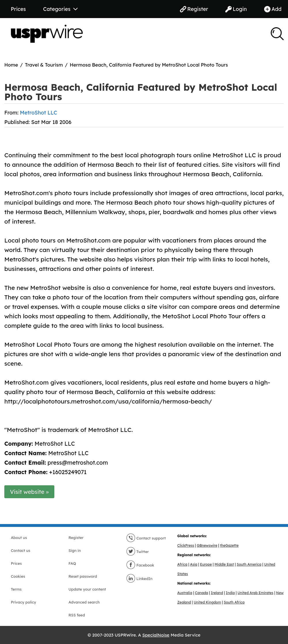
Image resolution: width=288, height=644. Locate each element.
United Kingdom (207, 602)
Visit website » (29, 492)
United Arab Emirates (255, 593)
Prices (18, 9)
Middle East (224, 564)
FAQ (72, 563)
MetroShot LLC (38, 113)
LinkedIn (139, 579)
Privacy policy (24, 602)
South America (249, 564)
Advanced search (84, 602)
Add (273, 9)
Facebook (140, 565)
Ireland (217, 593)
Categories (60, 9)
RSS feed (77, 615)
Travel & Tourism (44, 65)
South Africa (234, 602)
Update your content (87, 589)
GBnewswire (207, 545)
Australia (185, 593)
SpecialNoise (156, 635)
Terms (16, 589)
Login (236, 9)
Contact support (146, 538)
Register (194, 9)
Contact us (21, 550)
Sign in (75, 550)
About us (19, 538)
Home (11, 65)
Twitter (138, 552)
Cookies (18, 576)
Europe (206, 564)
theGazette (229, 545)
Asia (194, 564)
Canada (201, 593)
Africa (182, 564)
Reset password (83, 576)
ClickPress (186, 545)
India (230, 593)
